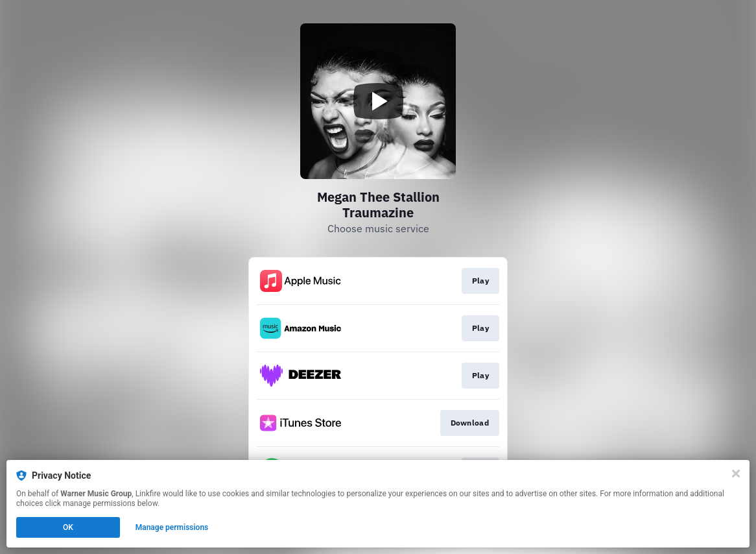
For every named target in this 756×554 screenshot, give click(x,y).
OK (68, 527)
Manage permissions (172, 527)
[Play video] (378, 101)
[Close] (736, 474)
